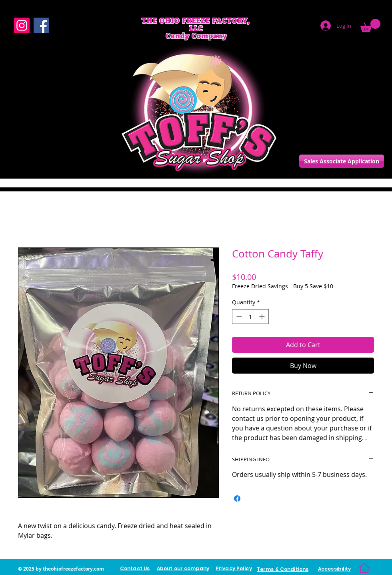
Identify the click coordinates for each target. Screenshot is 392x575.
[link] (370, 25)
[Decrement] (238, 317)
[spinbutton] (250, 317)
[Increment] (263, 317)
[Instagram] (22, 25)
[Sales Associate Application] (342, 161)
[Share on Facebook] (237, 499)
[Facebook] (41, 25)
